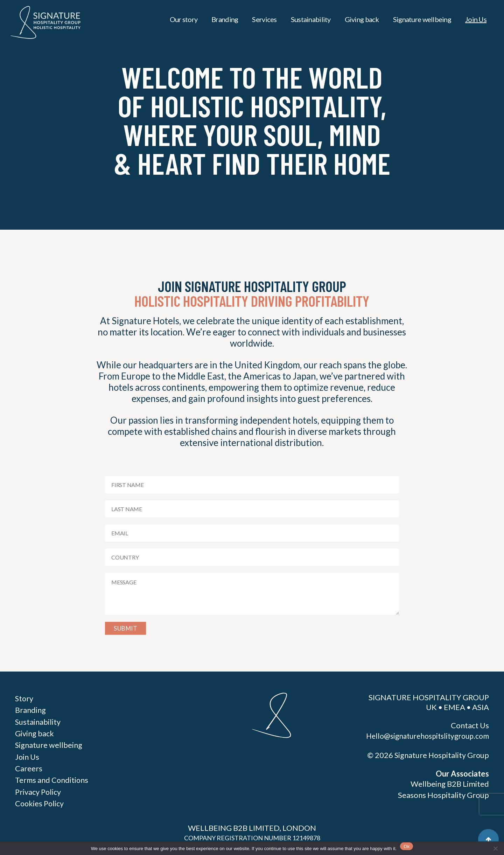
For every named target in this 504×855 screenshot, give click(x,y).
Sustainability (311, 19)
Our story (184, 19)
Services (264, 19)
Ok (407, 846)
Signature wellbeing (422, 19)
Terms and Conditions (52, 779)
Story (24, 698)
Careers (29, 768)
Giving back (362, 19)
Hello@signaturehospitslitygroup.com (427, 736)
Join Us (476, 19)
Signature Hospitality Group (441, 755)
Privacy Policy (38, 791)
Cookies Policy (40, 802)
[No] (495, 848)
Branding (225, 19)
